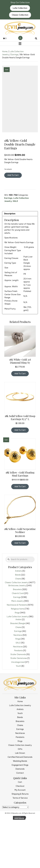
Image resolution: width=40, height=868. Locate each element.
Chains (18, 626)
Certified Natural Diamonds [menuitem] (20, 804)
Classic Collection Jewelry (17, 630)
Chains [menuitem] (20, 772)
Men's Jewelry (18, 648)
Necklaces (18, 694)
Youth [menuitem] (20, 761)
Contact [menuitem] (20, 820)
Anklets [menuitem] (20, 757)
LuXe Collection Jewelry (18, 664)
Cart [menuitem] (20, 829)
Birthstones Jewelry (17, 633)
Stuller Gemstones (19, 705)
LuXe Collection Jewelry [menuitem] (20, 753)
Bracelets (17, 637)
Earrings (14, 55)
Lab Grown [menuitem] (20, 800)
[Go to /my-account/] (20, 38)
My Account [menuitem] (20, 837)
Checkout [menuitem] (20, 833)
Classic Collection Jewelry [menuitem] (20, 792)
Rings (17, 660)
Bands (18, 622)
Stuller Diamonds (18, 702)
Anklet (18, 667)
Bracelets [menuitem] (20, 769)
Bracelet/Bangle (18, 671)
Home (5, 51)
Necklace (18, 682)
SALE (15, 248)
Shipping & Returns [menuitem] (20, 841)
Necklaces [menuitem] (20, 780)
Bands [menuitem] (20, 765)
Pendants (18, 698)
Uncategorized (18, 709)
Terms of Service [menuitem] (20, 845)
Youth (18, 713)
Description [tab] (10, 261)
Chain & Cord (18, 641)
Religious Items (18, 656)
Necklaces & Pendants (17, 652)
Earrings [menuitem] (20, 776)
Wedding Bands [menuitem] (20, 808)
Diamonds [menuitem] (20, 816)
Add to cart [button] (20, 421)
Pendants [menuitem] (20, 784)
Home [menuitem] (20, 749)
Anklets (18, 618)
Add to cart (13, 222)
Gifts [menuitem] (20, 796)
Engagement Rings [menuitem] (20, 812)
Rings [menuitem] (20, 788)
